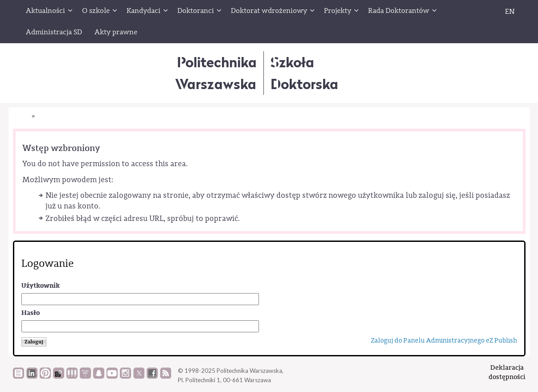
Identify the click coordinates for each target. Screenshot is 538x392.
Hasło (31, 313)
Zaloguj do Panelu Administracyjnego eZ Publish (444, 341)
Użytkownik (41, 286)
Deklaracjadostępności (507, 372)
